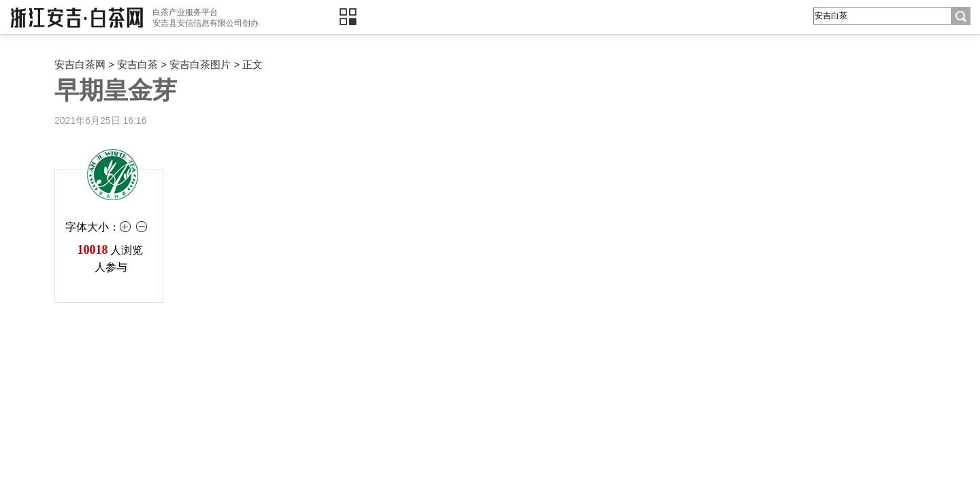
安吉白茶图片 (200, 64)
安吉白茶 (137, 64)
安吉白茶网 (80, 64)
